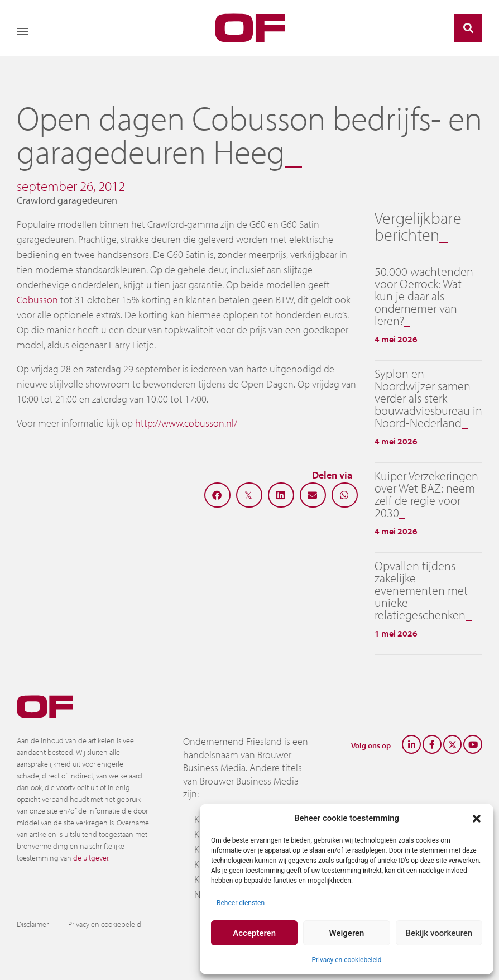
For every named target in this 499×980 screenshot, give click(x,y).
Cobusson (37, 300)
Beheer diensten (241, 903)
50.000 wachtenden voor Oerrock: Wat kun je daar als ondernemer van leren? (424, 296)
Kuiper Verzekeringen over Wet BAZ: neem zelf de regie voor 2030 (426, 494)
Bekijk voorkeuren (439, 933)
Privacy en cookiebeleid (346, 960)
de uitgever (91, 858)
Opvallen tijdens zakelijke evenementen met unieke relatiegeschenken (421, 590)
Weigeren (347, 933)
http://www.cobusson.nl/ (186, 423)
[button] (477, 818)
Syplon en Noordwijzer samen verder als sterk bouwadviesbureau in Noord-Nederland (428, 398)
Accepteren (254, 933)
